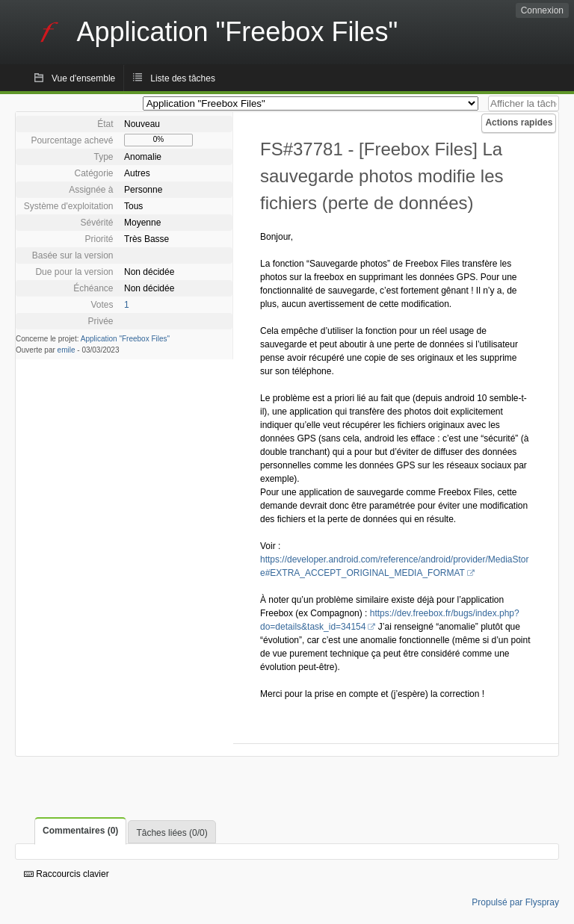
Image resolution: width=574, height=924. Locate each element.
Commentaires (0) (80, 831)
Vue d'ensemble (83, 78)
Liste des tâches (183, 78)
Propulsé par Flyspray (515, 902)
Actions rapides (519, 123)
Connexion (542, 10)
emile (67, 350)
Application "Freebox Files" (125, 339)
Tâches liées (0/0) (172, 833)
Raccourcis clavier (67, 874)
